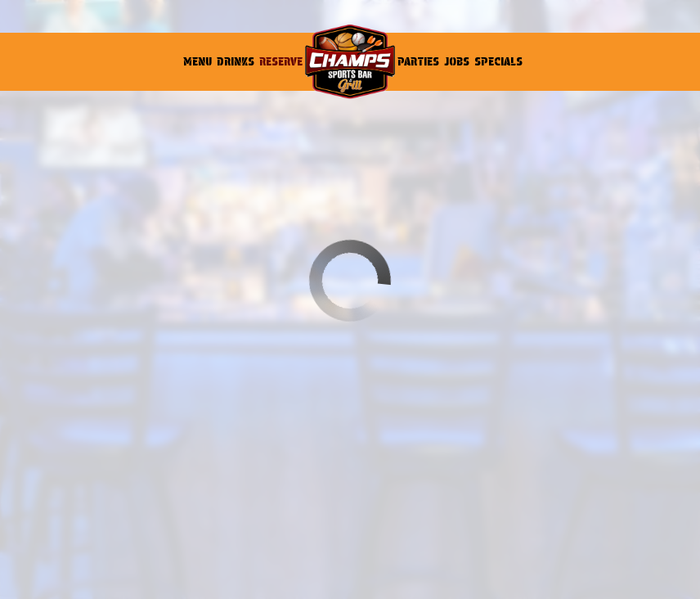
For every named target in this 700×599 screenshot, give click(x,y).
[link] (350, 62)
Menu (197, 61)
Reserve (281, 61)
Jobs (457, 61)
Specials (498, 61)
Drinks (236, 61)
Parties (418, 61)
